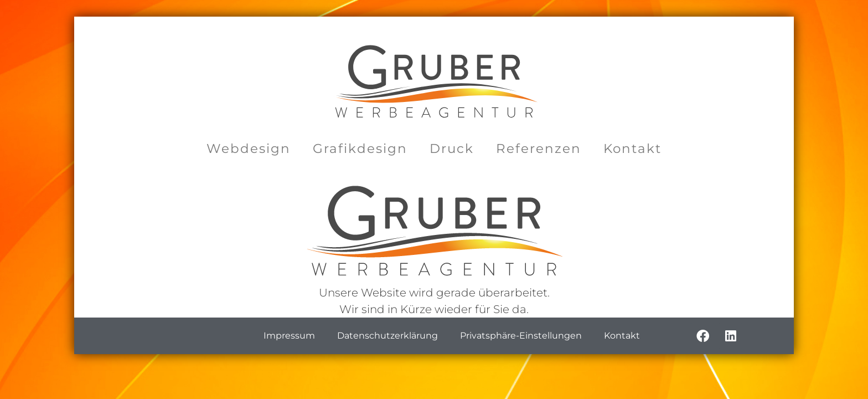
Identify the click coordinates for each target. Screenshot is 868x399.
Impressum (289, 336)
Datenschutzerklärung (387, 336)
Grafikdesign (360, 149)
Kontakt (632, 149)
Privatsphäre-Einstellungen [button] (521, 336)
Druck (452, 149)
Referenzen (539, 149)
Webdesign (249, 149)
